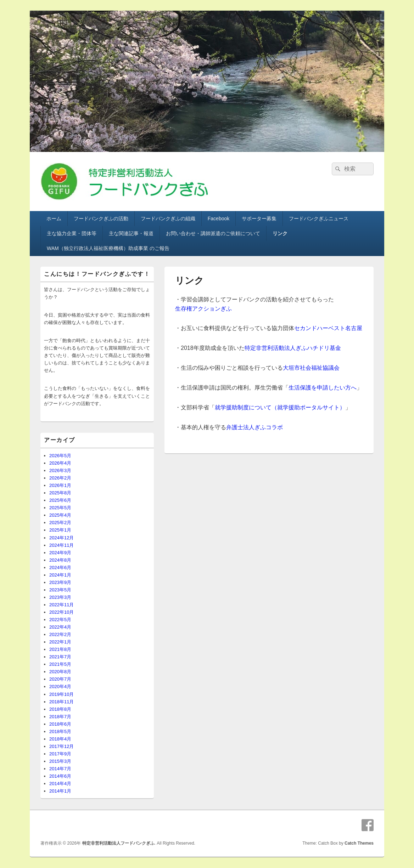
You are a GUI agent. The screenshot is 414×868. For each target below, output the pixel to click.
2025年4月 (60, 515)
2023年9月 (60, 582)
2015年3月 (60, 761)
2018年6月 (60, 724)
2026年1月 (60, 485)
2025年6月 (60, 500)
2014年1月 (60, 791)
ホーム (54, 219)
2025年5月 (60, 508)
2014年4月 (60, 784)
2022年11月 (61, 605)
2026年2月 (60, 478)
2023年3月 (60, 597)
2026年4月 (60, 463)
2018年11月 (61, 702)
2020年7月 (60, 679)
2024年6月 (60, 568)
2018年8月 (60, 709)
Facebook (219, 219)
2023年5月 (60, 590)
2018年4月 (60, 739)
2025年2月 (60, 523)
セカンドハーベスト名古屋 (328, 328)
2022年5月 (60, 620)
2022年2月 (60, 634)
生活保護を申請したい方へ (323, 388)
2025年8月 (60, 493)
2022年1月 (60, 642)
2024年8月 (60, 560)
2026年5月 (60, 456)
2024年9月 (60, 553)
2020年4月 (60, 687)
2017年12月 (61, 746)
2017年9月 (60, 754)
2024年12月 (61, 538)
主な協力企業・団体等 (72, 233)
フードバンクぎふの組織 (168, 219)
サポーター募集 (259, 219)
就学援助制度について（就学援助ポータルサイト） (280, 407)
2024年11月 (61, 545)
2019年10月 (61, 694)
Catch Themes (359, 843)
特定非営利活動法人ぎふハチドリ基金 (293, 348)
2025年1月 (60, 530)
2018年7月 (60, 717)
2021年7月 (60, 657)
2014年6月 (60, 776)
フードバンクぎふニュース (319, 219)
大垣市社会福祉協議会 (311, 368)
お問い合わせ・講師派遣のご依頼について (213, 233)
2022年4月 (60, 627)
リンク (280, 233)
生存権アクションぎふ (203, 309)
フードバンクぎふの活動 (101, 219)
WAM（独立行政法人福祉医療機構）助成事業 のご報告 (108, 248)
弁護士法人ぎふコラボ (254, 427)
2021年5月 (60, 664)
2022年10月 (61, 612)
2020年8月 (60, 672)
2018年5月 (60, 731)
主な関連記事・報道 (131, 233)
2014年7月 (60, 769)
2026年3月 (60, 470)
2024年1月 (60, 575)
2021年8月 (60, 649)
